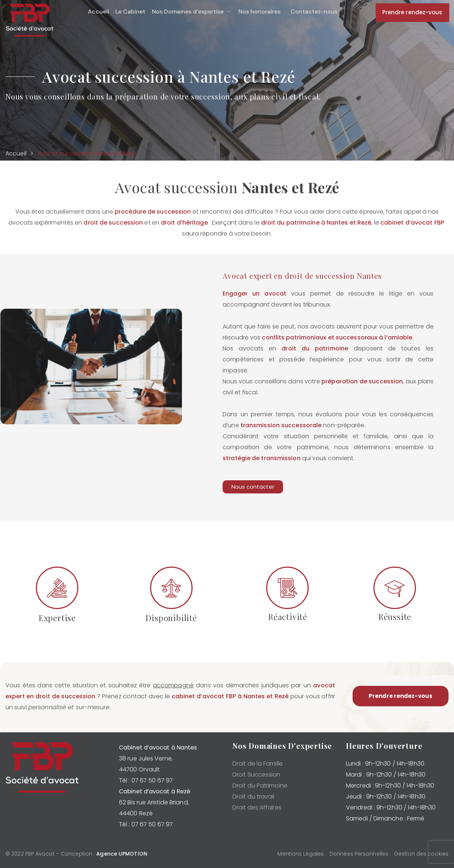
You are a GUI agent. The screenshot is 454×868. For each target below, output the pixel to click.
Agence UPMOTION (122, 854)
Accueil (16, 153)
